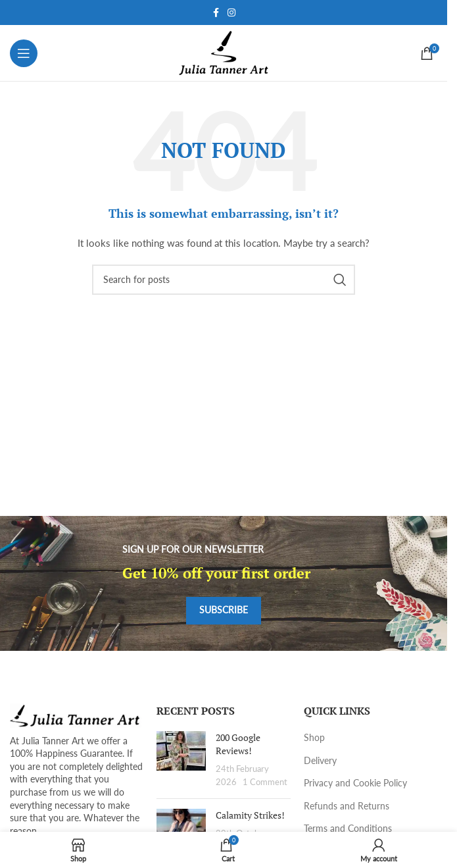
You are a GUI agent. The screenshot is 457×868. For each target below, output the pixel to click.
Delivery (320, 760)
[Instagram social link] (231, 13)
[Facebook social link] (216, 13)
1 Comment (265, 782)
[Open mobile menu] (24, 53)
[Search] (224, 280)
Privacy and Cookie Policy (355, 783)
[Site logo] (224, 52)
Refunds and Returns (347, 806)
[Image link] (76, 714)
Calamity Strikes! (250, 815)
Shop (314, 737)
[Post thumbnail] (181, 759)
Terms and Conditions (348, 828)
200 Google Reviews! (238, 744)
